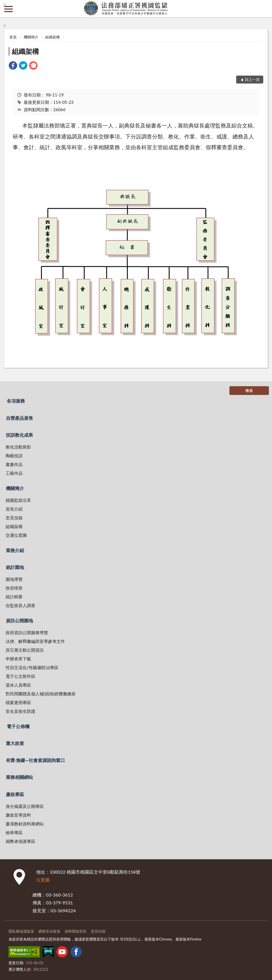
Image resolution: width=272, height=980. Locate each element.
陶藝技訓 (14, 456)
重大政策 (15, 743)
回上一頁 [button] (252, 80)
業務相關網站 (19, 777)
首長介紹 (14, 509)
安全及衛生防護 (20, 711)
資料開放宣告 (76, 931)
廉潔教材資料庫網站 (25, 824)
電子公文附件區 (20, 676)
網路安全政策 (49, 931)
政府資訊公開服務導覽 (27, 632)
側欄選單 (8, 9)
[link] (13, 66)
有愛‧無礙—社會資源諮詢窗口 (35, 760)
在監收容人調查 (20, 605)
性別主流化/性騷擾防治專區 (32, 667)
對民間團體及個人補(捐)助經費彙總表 (41, 694)
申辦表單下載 (18, 659)
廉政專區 (15, 794)
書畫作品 (14, 464)
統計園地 (15, 567)
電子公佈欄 (18, 726)
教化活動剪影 (18, 447)
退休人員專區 (18, 685)
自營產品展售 (19, 418)
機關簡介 (31, 37)
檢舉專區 (14, 832)
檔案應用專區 (18, 702)
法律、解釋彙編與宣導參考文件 (35, 641)
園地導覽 (14, 579)
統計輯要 (14, 597)
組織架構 (52, 37)
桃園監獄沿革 (18, 500)
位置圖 (43, 880)
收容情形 (14, 588)
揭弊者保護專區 (20, 841)
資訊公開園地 (19, 620)
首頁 (13, 37)
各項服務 (16, 401)
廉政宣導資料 (18, 815)
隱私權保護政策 (21, 931)
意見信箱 (14, 518)
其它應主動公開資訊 (25, 650)
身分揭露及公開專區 (25, 806)
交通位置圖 (16, 535)
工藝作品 (14, 473)
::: (5, 4)
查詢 (264, 8)
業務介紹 (15, 550)
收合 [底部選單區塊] (249, 390)
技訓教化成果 (19, 435)
